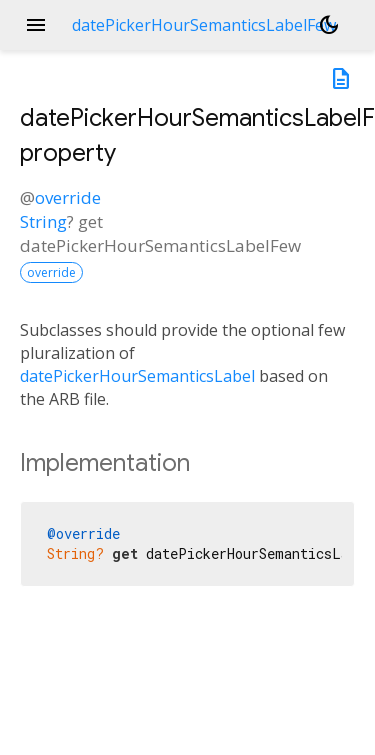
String (43, 221)
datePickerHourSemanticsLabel (137, 376)
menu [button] (36, 25)
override (68, 197)
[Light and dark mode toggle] (329, 25)
